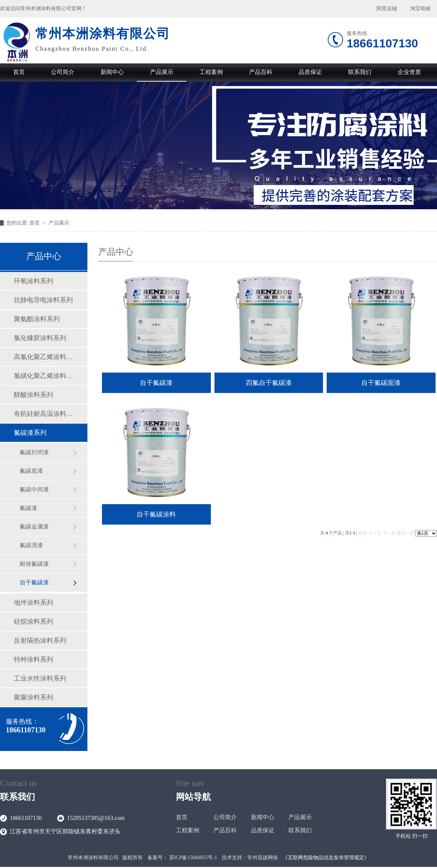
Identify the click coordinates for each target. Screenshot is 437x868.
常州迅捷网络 (263, 858)
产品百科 (261, 72)
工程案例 (211, 72)
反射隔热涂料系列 (40, 641)
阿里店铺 (387, 9)
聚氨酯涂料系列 (37, 319)
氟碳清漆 (31, 545)
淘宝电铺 (420, 9)
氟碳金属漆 (34, 527)
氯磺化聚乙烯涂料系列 (43, 376)
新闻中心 (112, 72)
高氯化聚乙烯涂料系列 (43, 357)
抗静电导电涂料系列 (43, 300)
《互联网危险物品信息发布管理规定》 (326, 858)
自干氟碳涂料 (156, 514)
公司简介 (63, 72)
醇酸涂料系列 (34, 395)
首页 (19, 72)
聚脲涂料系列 (34, 697)
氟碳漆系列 (30, 433)
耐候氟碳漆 (34, 564)
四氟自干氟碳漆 (269, 383)
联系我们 (360, 72)
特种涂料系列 (34, 659)
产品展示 (162, 72)
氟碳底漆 (31, 471)
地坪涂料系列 (34, 603)
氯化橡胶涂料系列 (40, 338)
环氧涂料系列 (34, 281)
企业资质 (409, 72)
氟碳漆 (28, 508)
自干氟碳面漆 (381, 383)
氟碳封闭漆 (34, 452)
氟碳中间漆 (34, 489)
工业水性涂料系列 (40, 678)
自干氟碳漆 (34, 582)
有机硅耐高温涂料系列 (43, 414)
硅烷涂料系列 (34, 622)
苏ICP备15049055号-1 (193, 858)
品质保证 (310, 72)
